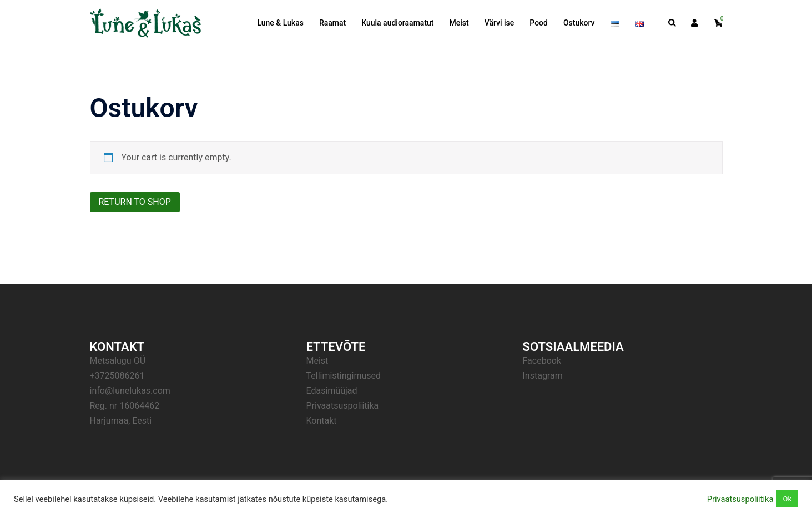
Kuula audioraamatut (397, 23)
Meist (459, 23)
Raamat (332, 23)
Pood (539, 23)
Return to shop (135, 202)
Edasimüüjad (332, 391)
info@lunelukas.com (130, 391)
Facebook (542, 361)
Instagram (543, 376)
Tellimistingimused (344, 376)
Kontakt (322, 421)
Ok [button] (787, 499)
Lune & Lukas (280, 23)
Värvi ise (500, 23)
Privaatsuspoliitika (343, 406)
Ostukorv (579, 23)
